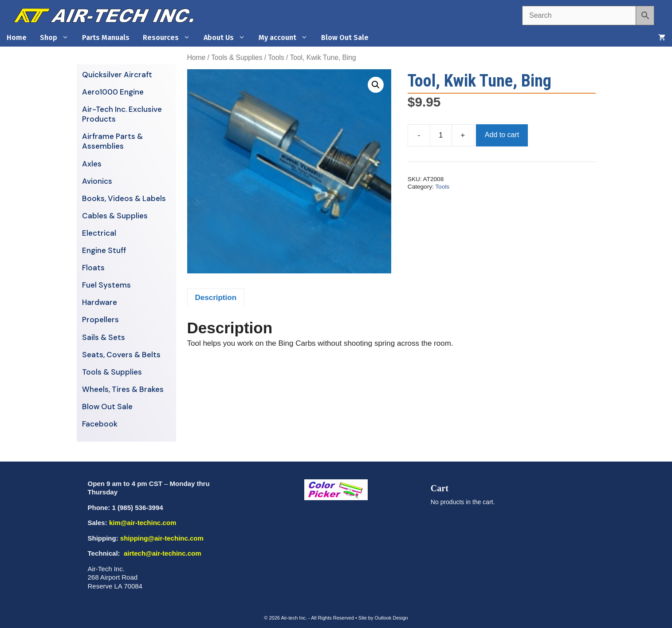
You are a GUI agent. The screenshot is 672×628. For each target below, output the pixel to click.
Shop (58, 38)
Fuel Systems (106, 285)
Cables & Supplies (115, 216)
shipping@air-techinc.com (162, 538)
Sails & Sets (104, 337)
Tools (276, 57)
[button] (376, 85)
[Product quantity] (441, 135)
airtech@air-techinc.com (162, 553)
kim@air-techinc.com (143, 523)
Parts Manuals (106, 38)
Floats (93, 268)
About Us (228, 38)
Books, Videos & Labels (124, 198)
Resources (170, 38)
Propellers (100, 320)
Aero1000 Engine (113, 92)
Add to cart (502, 135)
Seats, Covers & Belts (121, 355)
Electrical (99, 233)
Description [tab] (216, 298)
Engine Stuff (104, 250)
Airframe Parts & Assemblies (112, 141)
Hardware (100, 302)
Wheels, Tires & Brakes (123, 389)
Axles (92, 164)
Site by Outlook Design (383, 618)
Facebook (100, 424)
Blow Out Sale (345, 38)
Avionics (97, 181)
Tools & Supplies (237, 57)
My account (287, 38)
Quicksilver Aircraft (117, 75)
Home (17, 38)
